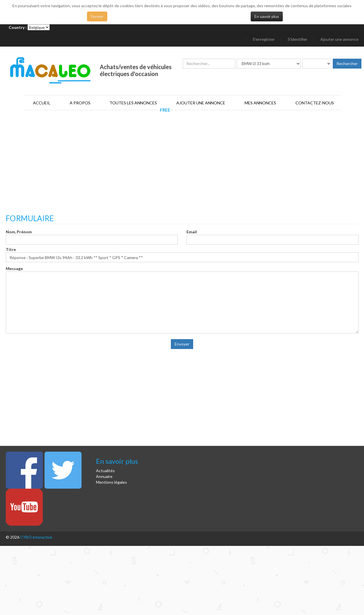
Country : (18, 27)
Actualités (105, 471)
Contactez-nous (315, 103)
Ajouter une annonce (339, 39)
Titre (11, 249)
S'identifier (298, 39)
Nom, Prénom (19, 232)
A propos (80, 103)
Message (14, 268)
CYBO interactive (36, 537)
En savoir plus (267, 16)
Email (192, 232)
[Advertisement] (182, 168)
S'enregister (264, 39)
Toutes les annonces (133, 103)
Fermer (97, 16)
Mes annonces (260, 103)
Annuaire (104, 476)
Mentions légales (111, 482)
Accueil (42, 103)
